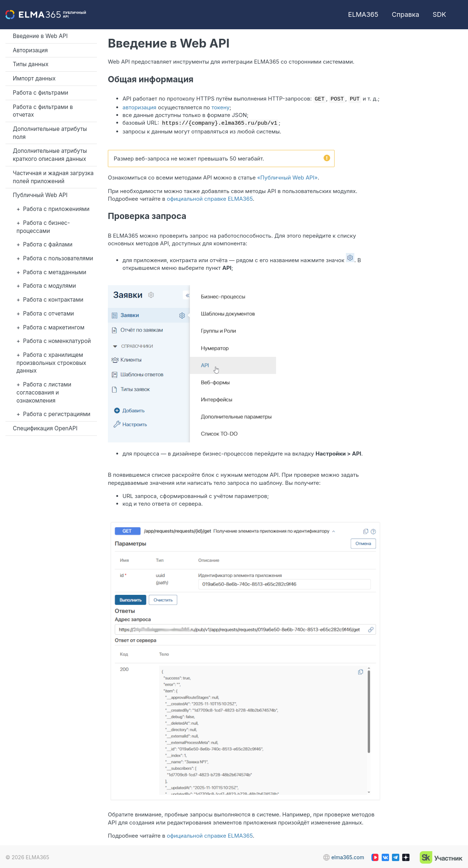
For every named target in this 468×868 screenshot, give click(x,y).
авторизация (139, 107)
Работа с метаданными (55, 272)
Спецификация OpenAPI (45, 428)
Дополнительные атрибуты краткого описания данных (50, 155)
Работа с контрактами (53, 300)
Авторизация (30, 50)
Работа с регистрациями (57, 414)
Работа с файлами (48, 244)
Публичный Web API (40, 195)
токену (221, 107)
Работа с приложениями (56, 209)
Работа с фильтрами (40, 93)
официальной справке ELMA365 (210, 197)
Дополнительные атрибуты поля (50, 133)
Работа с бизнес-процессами (43, 227)
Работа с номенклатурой (57, 341)
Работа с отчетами (48, 314)
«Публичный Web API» (287, 176)
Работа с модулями (50, 286)
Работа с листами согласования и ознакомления (44, 392)
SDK (439, 14)
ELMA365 (363, 14)
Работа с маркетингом (54, 327)
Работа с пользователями (58, 258)
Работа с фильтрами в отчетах (43, 111)
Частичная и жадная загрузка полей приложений (53, 177)
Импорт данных (34, 78)
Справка (406, 14)
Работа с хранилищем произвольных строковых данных (51, 363)
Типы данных (31, 64)
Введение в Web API (40, 36)
